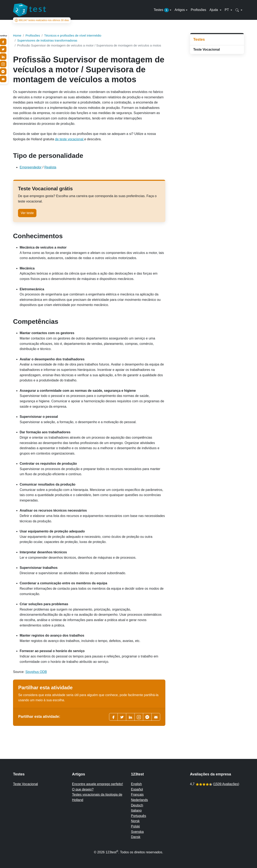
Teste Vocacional (207, 49)
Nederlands (139, 800)
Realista (50, 167)
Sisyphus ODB (36, 672)
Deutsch (137, 805)
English (136, 784)
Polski (135, 826)
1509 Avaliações (226, 784)
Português (139, 816)
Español (137, 789)
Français (137, 795)
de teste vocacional (70, 139)
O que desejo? (83, 789)
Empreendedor (31, 167)
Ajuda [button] (214, 10)
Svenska (137, 832)
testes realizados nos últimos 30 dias (42, 20)
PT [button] (227, 10)
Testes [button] (161, 10)
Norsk (135, 821)
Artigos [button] (180, 10)
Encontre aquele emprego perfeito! (97, 784)
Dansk (136, 837)
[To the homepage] (30, 10)
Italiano (136, 810)
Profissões (199, 10)
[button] (239, 10)
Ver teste (27, 213)
